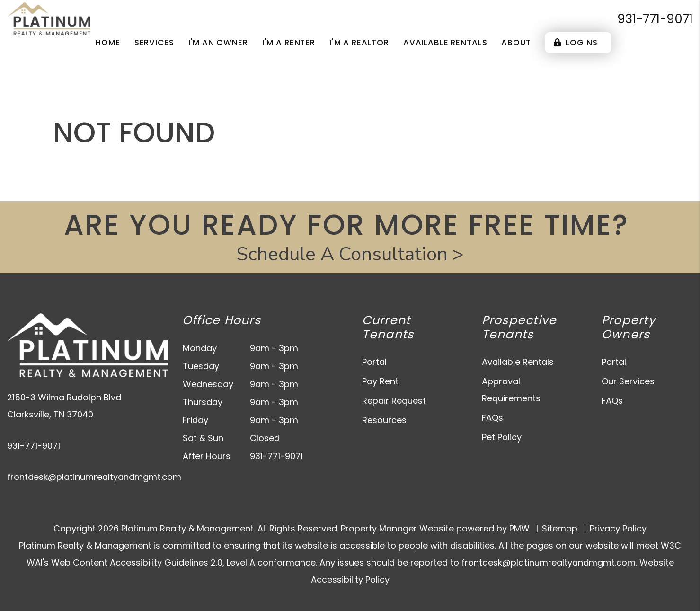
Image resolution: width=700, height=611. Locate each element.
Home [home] (108, 43)
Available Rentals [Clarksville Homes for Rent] (445, 43)
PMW (519, 528)
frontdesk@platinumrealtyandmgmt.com (94, 477)
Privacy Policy (618, 528)
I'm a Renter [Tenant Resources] (289, 43)
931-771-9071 (655, 19)
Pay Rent (380, 381)
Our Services (628, 381)
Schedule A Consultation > (350, 254)
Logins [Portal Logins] (576, 43)
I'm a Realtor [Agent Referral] (359, 43)
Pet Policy (502, 437)
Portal (374, 362)
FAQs (492, 418)
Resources (384, 420)
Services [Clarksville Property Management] (154, 43)
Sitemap (560, 528)
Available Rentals (518, 362)
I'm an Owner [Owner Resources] (218, 43)
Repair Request (394, 401)
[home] (49, 18)
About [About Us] (516, 43)
